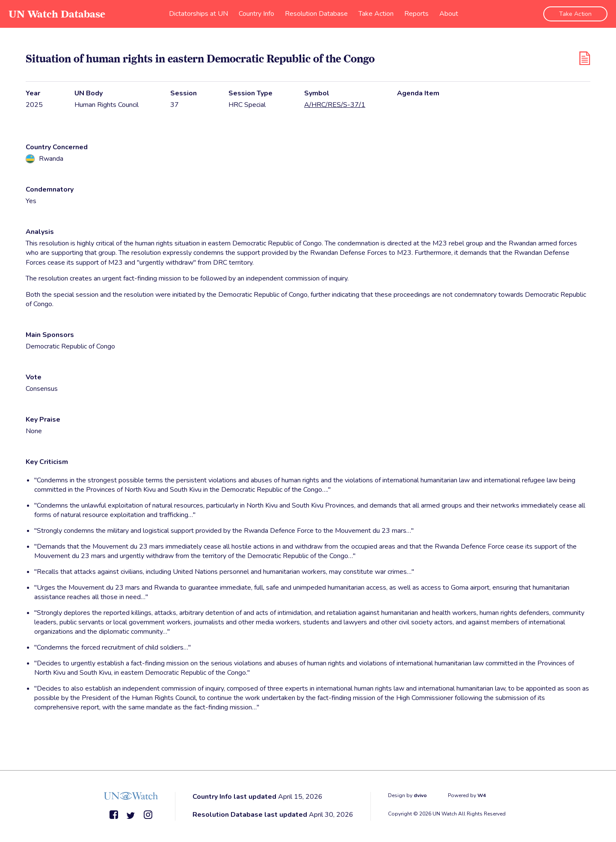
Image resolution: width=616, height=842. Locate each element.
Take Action (376, 14)
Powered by (467, 795)
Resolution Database (316, 14)
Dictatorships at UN (198, 14)
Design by (407, 795)
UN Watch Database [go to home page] (57, 14)
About (449, 14)
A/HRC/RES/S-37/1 (335, 105)
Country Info (256, 14)
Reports (416, 14)
